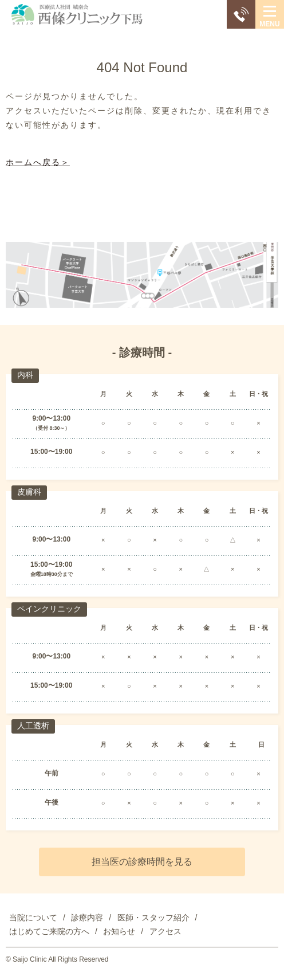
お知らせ (119, 931)
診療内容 (87, 918)
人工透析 (33, 726)
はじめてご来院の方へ (49, 931)
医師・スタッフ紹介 (153, 918)
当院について (33, 918)
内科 (25, 375)
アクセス (165, 931)
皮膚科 (29, 492)
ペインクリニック (49, 609)
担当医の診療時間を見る (142, 862)
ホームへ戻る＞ (38, 162)
